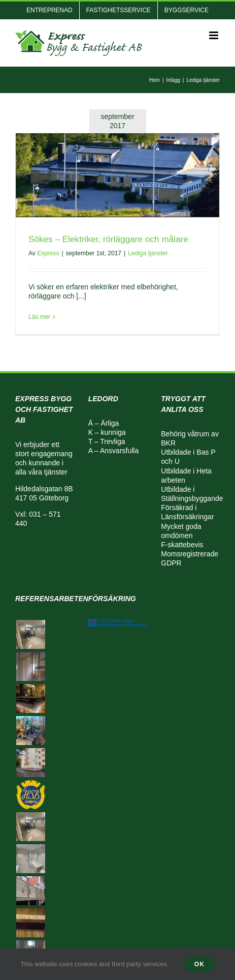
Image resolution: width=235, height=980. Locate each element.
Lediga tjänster (148, 253)
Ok (199, 964)
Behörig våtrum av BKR (190, 438)
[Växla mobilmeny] (214, 35)
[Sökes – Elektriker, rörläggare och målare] (117, 175)
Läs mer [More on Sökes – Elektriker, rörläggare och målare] (39, 317)
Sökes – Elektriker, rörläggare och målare (108, 239)
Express (48, 253)
